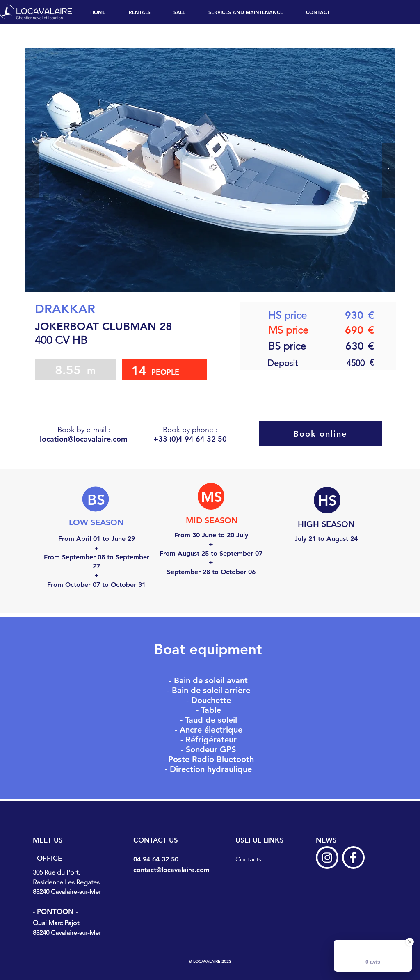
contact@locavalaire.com (171, 870)
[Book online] (321, 434)
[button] (210, 170)
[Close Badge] (410, 942)
